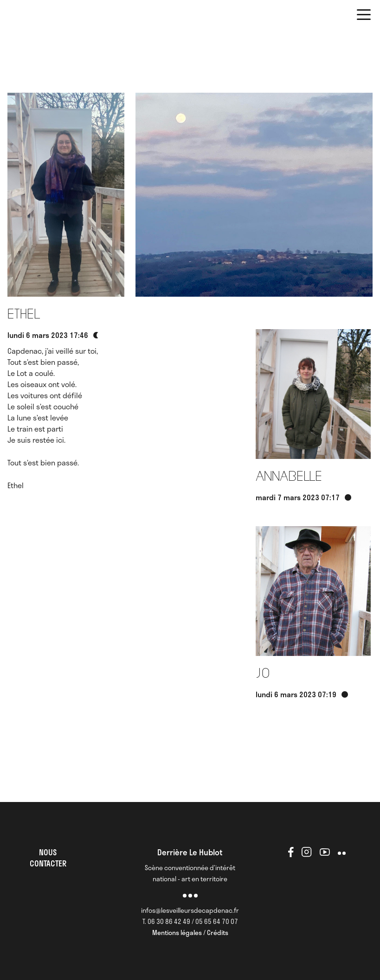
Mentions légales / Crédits (190, 932)
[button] (364, 16)
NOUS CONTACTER (48, 858)
